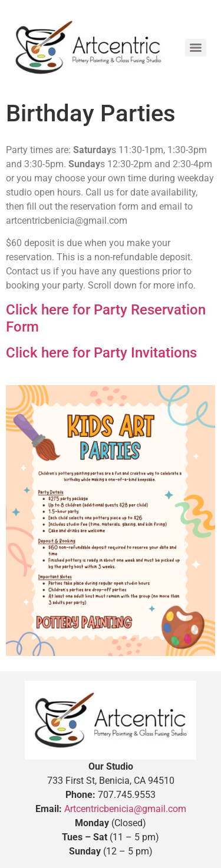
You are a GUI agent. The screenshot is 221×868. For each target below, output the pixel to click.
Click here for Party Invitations (101, 353)
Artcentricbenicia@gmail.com (125, 809)
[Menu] (196, 48)
